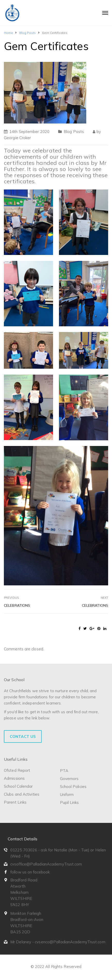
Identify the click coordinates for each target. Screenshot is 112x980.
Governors (69, 779)
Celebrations (17, 605)
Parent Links (15, 802)
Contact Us (23, 736)
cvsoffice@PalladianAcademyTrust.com (46, 864)
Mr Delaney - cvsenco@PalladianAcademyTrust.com (58, 942)
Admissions (14, 778)
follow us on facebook (30, 872)
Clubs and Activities (22, 794)
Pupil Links (70, 802)
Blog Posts (74, 132)
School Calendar (18, 786)
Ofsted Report (17, 770)
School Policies (73, 787)
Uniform (67, 795)
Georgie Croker (17, 138)
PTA (64, 771)
